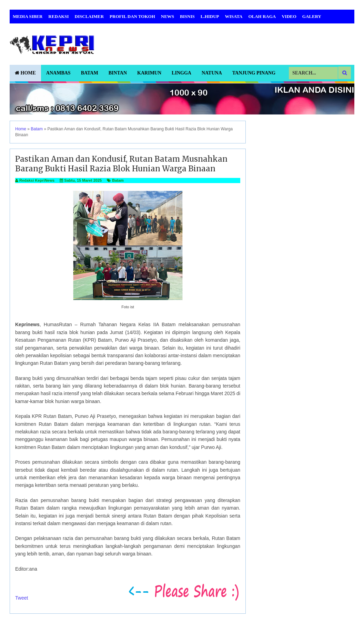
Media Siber (28, 16)
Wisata (234, 16)
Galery (312, 16)
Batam (90, 73)
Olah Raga (262, 16)
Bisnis (187, 16)
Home (25, 73)
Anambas (58, 73)
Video (289, 16)
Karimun (149, 73)
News (168, 16)
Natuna (212, 73)
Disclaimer (89, 16)
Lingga (181, 73)
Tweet (22, 598)
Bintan (118, 73)
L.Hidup (210, 16)
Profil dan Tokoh (132, 16)
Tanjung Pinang (254, 73)
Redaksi (58, 16)
